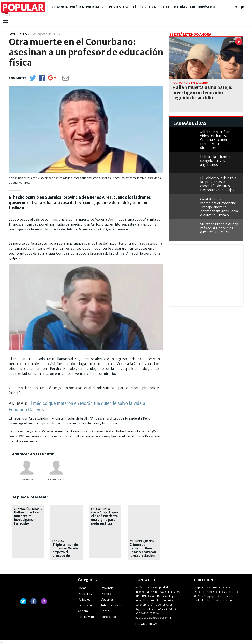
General (83, 611)
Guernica (27, 480)
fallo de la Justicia (142, 541)
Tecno (153, 7)
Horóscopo (207, 7)
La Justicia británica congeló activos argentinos (215, 161)
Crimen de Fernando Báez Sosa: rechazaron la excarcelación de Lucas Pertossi (143, 552)
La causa (58, 541)
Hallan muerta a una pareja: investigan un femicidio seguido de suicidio (26, 522)
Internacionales (112, 605)
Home (82, 588)
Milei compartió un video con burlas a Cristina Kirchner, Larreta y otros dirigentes (215, 140)
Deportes (113, 7)
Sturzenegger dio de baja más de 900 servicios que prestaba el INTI (219, 228)
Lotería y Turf (184, 7)
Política (77, 7)
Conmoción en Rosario (30, 509)
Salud (165, 7)
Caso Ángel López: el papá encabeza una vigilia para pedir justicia (105, 518)
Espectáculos (135, 7)
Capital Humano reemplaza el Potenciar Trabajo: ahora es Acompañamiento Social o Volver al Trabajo (219, 207)
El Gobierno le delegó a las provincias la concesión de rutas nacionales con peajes (218, 184)
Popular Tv (85, 594)
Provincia (60, 7)
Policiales (95, 7)
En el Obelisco (101, 509)
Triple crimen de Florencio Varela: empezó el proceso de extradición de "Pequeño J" (66, 554)
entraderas (56, 480)
